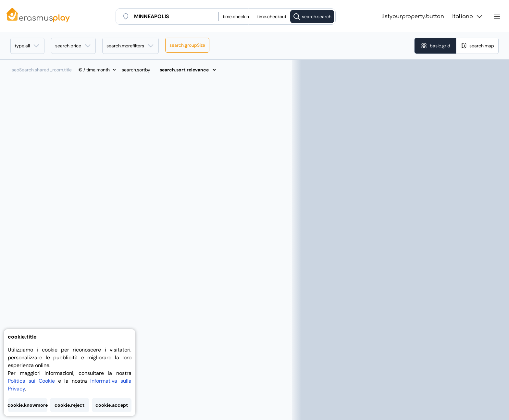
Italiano (468, 17)
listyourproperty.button (413, 17)
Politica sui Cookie (31, 381)
